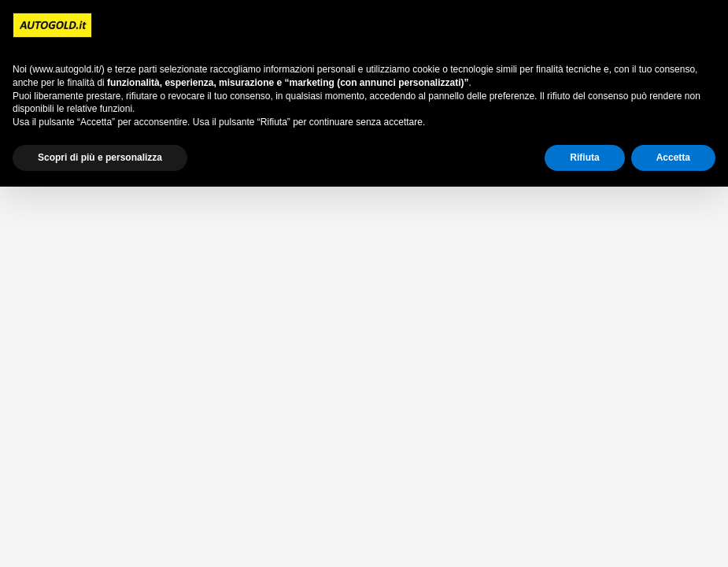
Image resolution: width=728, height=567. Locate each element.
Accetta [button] (673, 157)
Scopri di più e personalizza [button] (100, 157)
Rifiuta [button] (584, 157)
